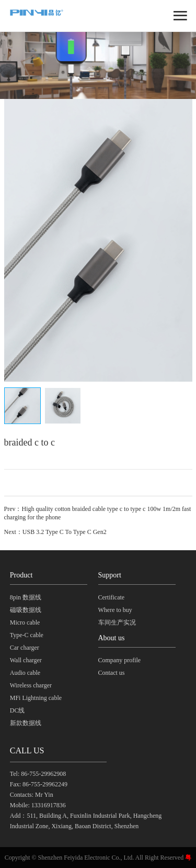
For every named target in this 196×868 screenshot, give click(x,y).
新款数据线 (26, 723)
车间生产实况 (117, 622)
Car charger (25, 648)
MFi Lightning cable (36, 698)
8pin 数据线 (26, 597)
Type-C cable (27, 635)
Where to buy (115, 610)
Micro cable (25, 622)
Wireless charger (31, 685)
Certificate (112, 597)
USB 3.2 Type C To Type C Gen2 (65, 532)
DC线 (18, 710)
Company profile (120, 660)
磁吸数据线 (26, 610)
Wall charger (26, 660)
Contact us (112, 673)
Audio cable (25, 673)
